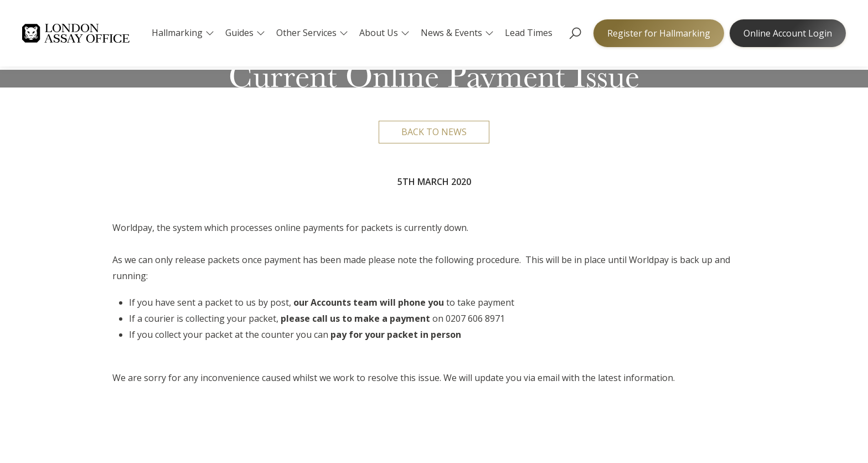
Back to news (434, 132)
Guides (245, 33)
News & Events (457, 33)
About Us (384, 33)
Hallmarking (183, 33)
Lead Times (529, 33)
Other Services (312, 33)
